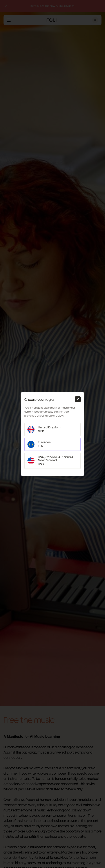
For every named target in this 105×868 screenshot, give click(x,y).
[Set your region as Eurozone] (52, 444)
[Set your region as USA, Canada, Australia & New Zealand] (52, 461)
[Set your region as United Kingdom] (52, 430)
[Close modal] (78, 399)
